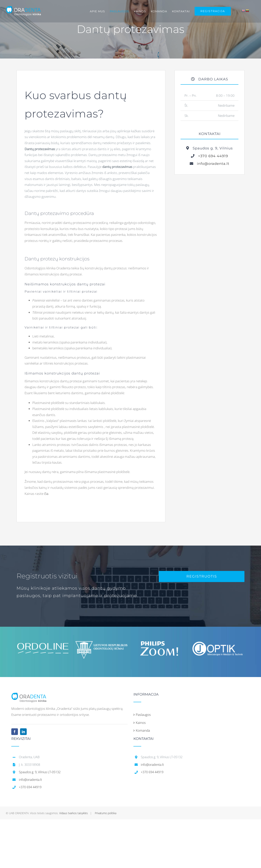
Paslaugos (143, 713)
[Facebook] (15, 730)
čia (46, 492)
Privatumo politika (106, 812)
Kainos (141, 721)
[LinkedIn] (23, 730)
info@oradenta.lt (211, 164)
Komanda (143, 729)
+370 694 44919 (211, 156)
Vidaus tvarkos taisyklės (74, 812)
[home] (29, 694)
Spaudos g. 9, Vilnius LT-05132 (40, 771)
